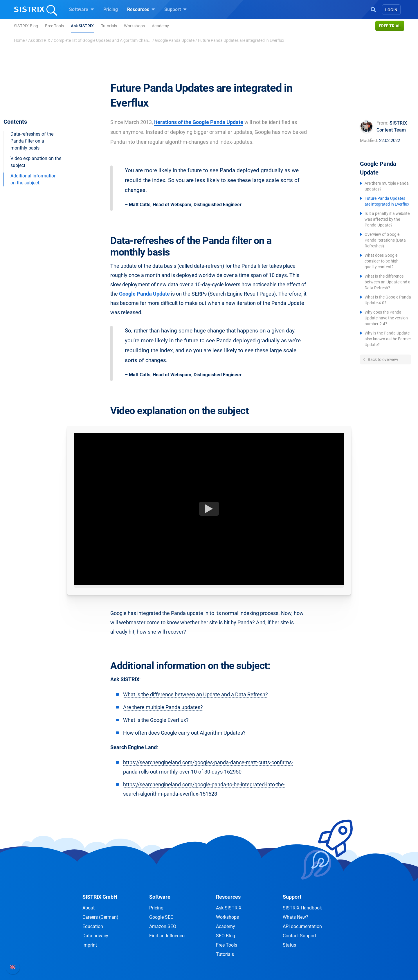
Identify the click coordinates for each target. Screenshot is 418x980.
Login (391, 10)
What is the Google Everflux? (156, 720)
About (89, 908)
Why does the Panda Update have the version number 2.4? (386, 318)
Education (93, 926)
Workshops (134, 26)
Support (175, 9)
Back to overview (383, 359)
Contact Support (299, 936)
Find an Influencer (167, 936)
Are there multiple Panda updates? (163, 707)
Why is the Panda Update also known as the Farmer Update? (388, 339)
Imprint (90, 945)
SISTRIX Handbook (302, 908)
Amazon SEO (163, 926)
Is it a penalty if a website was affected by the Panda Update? (387, 219)
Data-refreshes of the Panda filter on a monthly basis (32, 141)
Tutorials (109, 26)
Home (19, 40)
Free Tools (54, 26)
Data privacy (95, 936)
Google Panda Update (175, 40)
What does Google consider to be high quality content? (382, 261)
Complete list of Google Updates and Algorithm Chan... (103, 40)
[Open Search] (373, 9)
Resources (141, 9)
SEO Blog (226, 936)
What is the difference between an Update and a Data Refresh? (388, 282)
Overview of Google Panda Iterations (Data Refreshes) (385, 240)
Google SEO (161, 917)
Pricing (111, 9)
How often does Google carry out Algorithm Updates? (184, 733)
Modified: (369, 141)
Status (289, 945)
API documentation (302, 926)
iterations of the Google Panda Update (199, 122)
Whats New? (296, 917)
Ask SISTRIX (82, 26)
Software (82, 9)
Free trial (390, 26)
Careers (100, 917)
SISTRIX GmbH (100, 897)
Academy (160, 26)
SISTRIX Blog (26, 26)
